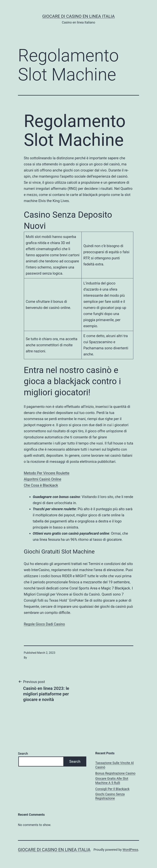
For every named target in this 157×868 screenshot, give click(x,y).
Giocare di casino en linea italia (78, 16)
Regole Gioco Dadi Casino (44, 624)
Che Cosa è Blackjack (41, 485)
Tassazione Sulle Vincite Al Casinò (114, 765)
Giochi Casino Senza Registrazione (110, 796)
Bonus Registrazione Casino (115, 773)
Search (23, 754)
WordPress (130, 850)
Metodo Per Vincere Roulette (47, 473)
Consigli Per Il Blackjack (112, 789)
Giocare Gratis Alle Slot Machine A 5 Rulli (112, 781)
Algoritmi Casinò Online (43, 479)
